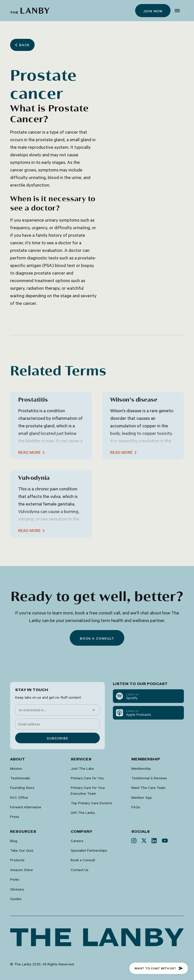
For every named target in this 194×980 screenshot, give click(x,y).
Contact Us (80, 870)
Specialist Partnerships (89, 850)
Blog (14, 841)
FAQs (136, 807)
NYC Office (19, 797)
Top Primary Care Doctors (91, 803)
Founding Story (22, 788)
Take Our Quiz (22, 850)
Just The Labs (82, 768)
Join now (153, 11)
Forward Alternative (26, 807)
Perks (15, 879)
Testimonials (20, 778)
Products (17, 860)
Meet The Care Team (148, 788)
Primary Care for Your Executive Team (88, 790)
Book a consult (97, 638)
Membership (141, 768)
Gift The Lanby (83, 813)
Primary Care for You (87, 778)
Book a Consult (83, 860)
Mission (16, 768)
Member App (142, 797)
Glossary (17, 889)
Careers (77, 841)
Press (15, 817)
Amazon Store (21, 870)
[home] (30, 11)
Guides (16, 899)
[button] (177, 11)
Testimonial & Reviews (149, 778)
